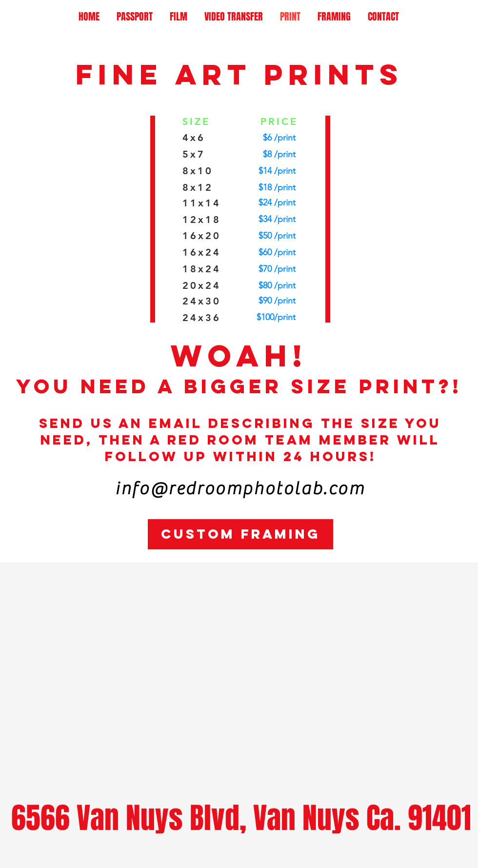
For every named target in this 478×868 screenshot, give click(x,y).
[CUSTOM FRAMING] (240, 534)
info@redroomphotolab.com (240, 489)
